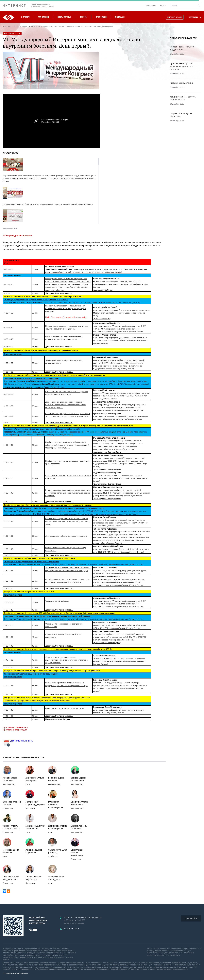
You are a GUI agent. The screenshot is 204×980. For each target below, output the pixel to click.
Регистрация (151, 5)
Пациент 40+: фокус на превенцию (181, 115)
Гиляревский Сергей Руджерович (35, 803)
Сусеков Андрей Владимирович (11, 878)
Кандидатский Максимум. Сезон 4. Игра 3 (183, 98)
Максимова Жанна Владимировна (58, 827)
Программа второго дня (15, 730)
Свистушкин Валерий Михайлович (77, 853)
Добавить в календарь (18, 741)
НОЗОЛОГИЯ (194, 17)
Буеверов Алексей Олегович (12, 803)
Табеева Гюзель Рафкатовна (33, 878)
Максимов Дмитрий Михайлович (35, 827)
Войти (163, 5)
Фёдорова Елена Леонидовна (56, 878)
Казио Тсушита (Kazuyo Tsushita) (12, 827)
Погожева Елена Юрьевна (11, 851)
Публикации (101, 17)
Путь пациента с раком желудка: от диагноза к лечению (181, 66)
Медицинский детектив (182, 83)
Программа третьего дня (15, 727)
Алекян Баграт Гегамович (10, 779)
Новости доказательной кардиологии (182, 48)
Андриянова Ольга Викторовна (35, 779)
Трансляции (43, 17)
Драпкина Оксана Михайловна (80, 803)
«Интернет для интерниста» (18, 235)
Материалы (120, 17)
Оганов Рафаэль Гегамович (79, 827)
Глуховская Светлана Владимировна (56, 805)
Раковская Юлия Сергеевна (34, 851)
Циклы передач (64, 17)
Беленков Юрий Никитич (56, 779)
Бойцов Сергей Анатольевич (78, 779)
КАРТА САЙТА (191, 918)
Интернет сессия (175, 17)
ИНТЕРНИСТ (16, 5)
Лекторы (83, 17)
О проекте (25, 17)
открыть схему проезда (74, 923)
